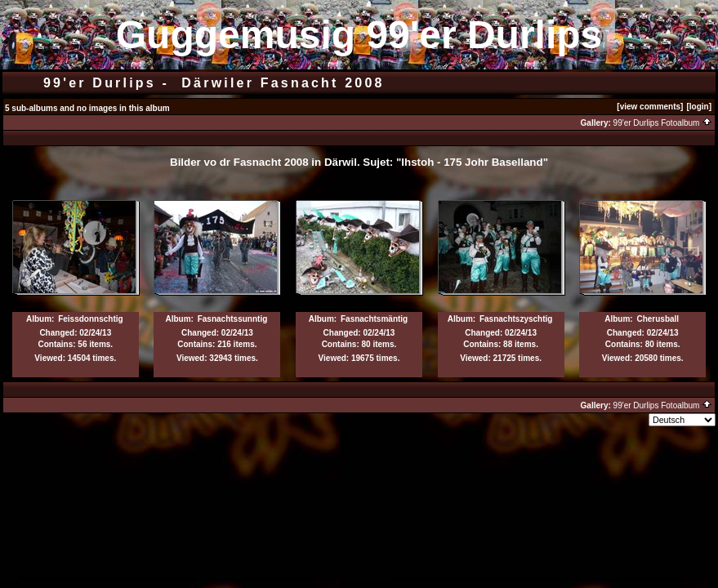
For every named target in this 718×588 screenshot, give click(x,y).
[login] (699, 107)
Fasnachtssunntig (233, 319)
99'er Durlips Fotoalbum (663, 123)
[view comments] (650, 107)
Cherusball (658, 319)
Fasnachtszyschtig (516, 319)
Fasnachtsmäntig (374, 319)
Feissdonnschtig (90, 319)
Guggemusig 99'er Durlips (359, 35)
